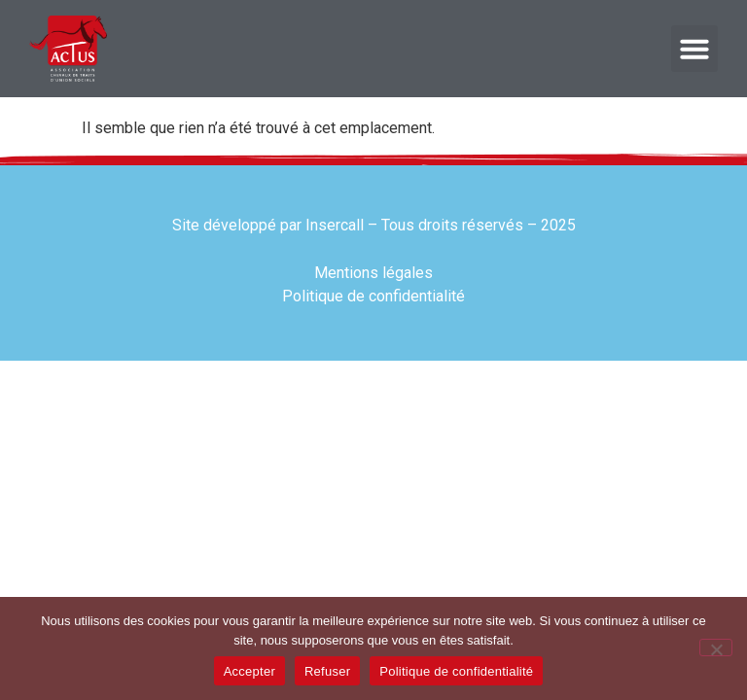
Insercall (335, 225)
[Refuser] (716, 647)
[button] (694, 49)
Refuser (327, 671)
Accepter (249, 671)
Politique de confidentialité (456, 671)
